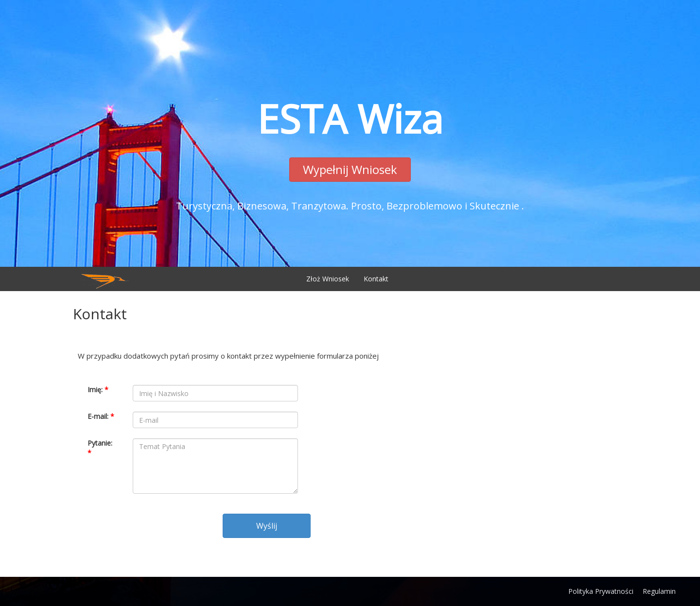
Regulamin (659, 591)
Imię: (98, 390)
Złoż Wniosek (328, 279)
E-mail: (101, 416)
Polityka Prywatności (601, 591)
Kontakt (376, 279)
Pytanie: (100, 448)
